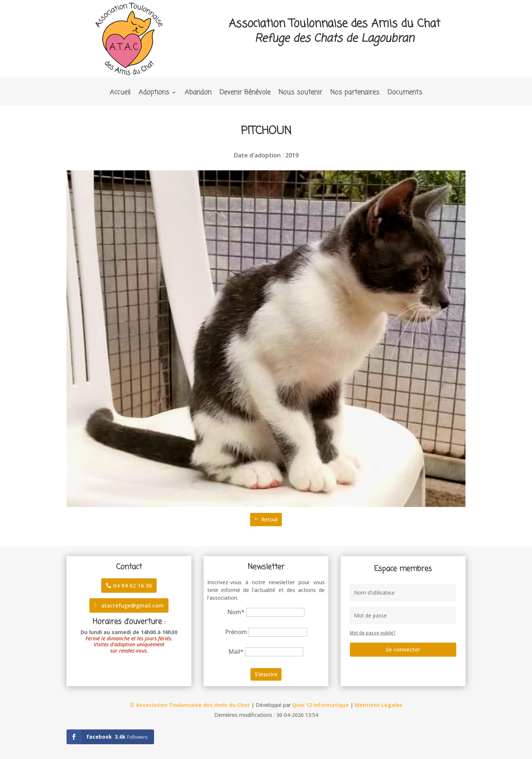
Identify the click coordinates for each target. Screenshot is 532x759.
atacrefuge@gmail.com (132, 605)
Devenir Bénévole (245, 94)
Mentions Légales (378, 705)
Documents (405, 94)
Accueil (120, 94)
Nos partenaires (355, 94)
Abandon (198, 94)
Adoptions (154, 94)
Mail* (236, 651)
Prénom (236, 632)
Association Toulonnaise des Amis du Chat (193, 705)
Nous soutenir (300, 94)
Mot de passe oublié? (373, 633)
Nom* (236, 612)
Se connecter (403, 649)
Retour (270, 519)
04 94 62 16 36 (133, 585)
